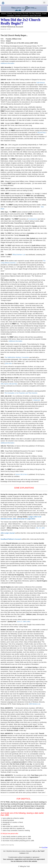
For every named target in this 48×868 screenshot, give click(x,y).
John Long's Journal (8, 533)
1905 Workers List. (35, 704)
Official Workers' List (19, 255)
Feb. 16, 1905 (40, 528)
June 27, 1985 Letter (23, 622)
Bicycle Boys (42, 132)
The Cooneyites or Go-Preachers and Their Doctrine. (21, 393)
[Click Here (8, 363)
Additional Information (7, 63)
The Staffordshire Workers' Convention (17, 357)
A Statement (37, 400)
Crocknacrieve (33, 219)
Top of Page (45, 847)
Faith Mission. (41, 83)
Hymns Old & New (21, 474)
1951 (9, 384)
